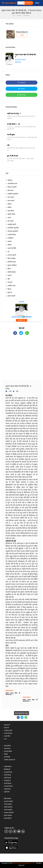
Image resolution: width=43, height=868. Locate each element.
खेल (9, 279)
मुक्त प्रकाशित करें (28, 3)
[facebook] (6, 831)
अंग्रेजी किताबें (8, 767)
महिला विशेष (11, 214)
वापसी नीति (7, 736)
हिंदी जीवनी (18, 62)
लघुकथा (10, 180)
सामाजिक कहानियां (13, 228)
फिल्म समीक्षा (11, 258)
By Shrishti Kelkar (20, 60)
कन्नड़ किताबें (7, 789)
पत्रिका (9, 204)
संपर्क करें (6, 728)
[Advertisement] (22, 359)
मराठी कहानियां (8, 804)
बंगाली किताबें (8, 783)
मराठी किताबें (7, 775)
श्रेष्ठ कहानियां (7, 746)
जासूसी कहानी (12, 224)
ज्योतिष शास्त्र (11, 286)
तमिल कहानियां (8, 815)
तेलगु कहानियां (8, 818)
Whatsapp (22, 95)
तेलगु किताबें (7, 781)
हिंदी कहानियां (8, 799)
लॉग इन (37, 3)
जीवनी (9, 245)
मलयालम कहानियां (9, 813)
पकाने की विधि (12, 248)
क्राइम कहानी (11, 296)
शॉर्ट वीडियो (7, 757)
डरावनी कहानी (12, 255)
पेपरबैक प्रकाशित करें (10, 760)
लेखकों (6, 754)
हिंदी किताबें (7, 769)
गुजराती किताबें (8, 772)
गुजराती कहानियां (9, 801)
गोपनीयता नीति (8, 731)
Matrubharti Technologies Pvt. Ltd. (24, 863)
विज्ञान (9, 289)
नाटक (9, 218)
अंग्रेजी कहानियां (8, 807)
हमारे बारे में (7, 725)
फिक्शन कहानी (12, 187)
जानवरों (10, 282)
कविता (9, 207)
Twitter (22, 89)
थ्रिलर (9, 269)
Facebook (22, 83)
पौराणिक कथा (12, 262)
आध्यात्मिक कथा (12, 184)
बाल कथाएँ (11, 197)
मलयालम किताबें (8, 786)
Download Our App (21, 713)
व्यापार (10, 275)
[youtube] (19, 831)
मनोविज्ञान (11, 238)
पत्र (8, 252)
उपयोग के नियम (8, 733)
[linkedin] (23, 831)
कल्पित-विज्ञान (12, 272)
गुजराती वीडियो (8, 751)
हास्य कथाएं (11, 201)
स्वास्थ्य (10, 241)
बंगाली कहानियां (8, 810)
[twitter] (15, 831)
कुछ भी (10, 292)
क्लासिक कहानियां (13, 194)
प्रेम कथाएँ (10, 221)
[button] (23, 3)
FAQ (5, 739)
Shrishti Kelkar (22, 32)
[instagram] (10, 831)
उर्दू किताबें (7, 792)
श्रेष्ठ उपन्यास (7, 749)
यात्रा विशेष (11, 211)
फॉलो (22, 35)
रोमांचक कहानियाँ (13, 231)
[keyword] (21, 3)
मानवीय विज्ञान (12, 235)
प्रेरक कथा (10, 190)
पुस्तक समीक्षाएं (12, 265)
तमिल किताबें (7, 778)
